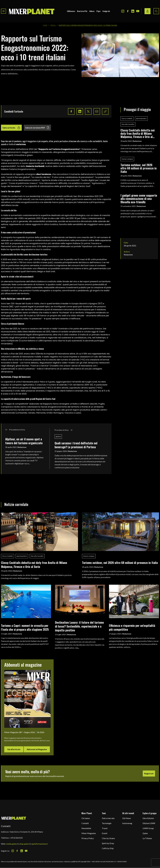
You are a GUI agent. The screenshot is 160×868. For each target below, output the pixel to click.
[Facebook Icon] (128, 11)
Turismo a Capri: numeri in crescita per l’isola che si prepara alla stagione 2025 (25, 627)
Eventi (105, 833)
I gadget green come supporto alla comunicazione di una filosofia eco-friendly (139, 199)
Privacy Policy (88, 838)
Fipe (98, 11)
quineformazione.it (40, 844)
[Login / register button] (147, 11)
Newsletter (86, 828)
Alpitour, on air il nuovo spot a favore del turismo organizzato (24, 441)
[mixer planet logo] (14, 818)
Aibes (92, 11)
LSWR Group (148, 828)
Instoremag (127, 823)
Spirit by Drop (108, 843)
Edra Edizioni (148, 818)
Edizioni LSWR (149, 823)
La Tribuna (147, 838)
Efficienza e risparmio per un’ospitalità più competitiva (132, 627)
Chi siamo (86, 818)
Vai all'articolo (14, 749)
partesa (58, 437)
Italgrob (106, 11)
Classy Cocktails (127, 118)
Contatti (85, 823)
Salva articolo (11, 128)
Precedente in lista (15, 430)
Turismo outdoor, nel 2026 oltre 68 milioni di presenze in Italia (139, 168)
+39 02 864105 (16, 838)
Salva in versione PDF (37, 128)
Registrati (149, 773)
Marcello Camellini (128, 124)
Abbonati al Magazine (37, 749)
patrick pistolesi (141, 118)
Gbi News (127, 818)
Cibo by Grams (108, 838)
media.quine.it (12, 844)
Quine (145, 833)
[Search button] (156, 11)
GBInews (71, 11)
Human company (127, 159)
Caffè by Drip (108, 848)
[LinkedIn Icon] (133, 11)
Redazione (22, 447)
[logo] (32, 11)
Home (45, 25)
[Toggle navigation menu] (3, 11)
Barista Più (82, 11)
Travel (53, 25)
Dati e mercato (108, 818)
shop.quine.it (25, 844)
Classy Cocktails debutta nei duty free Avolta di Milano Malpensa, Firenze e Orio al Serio (138, 133)
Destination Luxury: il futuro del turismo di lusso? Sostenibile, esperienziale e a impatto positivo (79, 626)
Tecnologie (107, 823)
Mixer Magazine (89, 833)
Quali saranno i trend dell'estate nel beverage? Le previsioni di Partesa (76, 445)
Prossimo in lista (64, 430)
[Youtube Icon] (138, 11)
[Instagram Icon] (123, 11)
